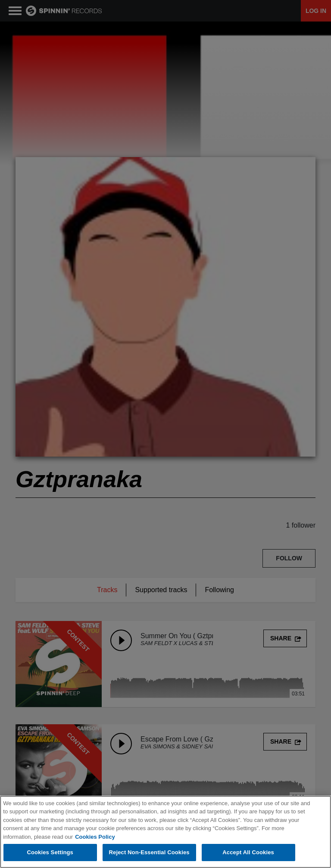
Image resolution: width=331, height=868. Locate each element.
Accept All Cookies (248, 852)
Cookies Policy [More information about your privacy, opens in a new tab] (95, 837)
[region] (165, 832)
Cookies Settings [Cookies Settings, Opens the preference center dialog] (50, 852)
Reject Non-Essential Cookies (149, 852)
